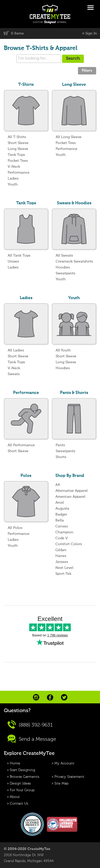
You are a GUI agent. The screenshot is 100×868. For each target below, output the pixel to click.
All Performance (21, 445)
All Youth (63, 350)
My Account (64, 763)
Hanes (61, 556)
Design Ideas (20, 783)
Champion (64, 532)
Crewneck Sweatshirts (74, 262)
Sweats (14, 374)
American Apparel (70, 497)
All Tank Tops (19, 256)
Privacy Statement (69, 777)
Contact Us (19, 804)
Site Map (61, 783)
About (15, 797)
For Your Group (22, 790)
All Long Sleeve (69, 137)
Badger (61, 515)
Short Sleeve (18, 143)
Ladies (13, 179)
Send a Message (32, 739)
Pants (60, 445)
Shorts (61, 457)
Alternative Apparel (72, 491)
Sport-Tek (63, 574)
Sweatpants (65, 273)
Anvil (60, 503)
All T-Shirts (17, 137)
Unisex (13, 262)
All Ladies (16, 350)
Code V (62, 538)
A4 (58, 485)
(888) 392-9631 (30, 725)
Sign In (91, 33)
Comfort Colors (69, 544)
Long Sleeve (18, 149)
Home (15, 763)
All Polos (15, 528)
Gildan (61, 550)
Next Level (64, 568)
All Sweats (64, 256)
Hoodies (63, 267)
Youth (13, 184)
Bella (60, 520)
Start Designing (22, 770)
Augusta (62, 509)
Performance (19, 173)
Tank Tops (16, 155)
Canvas (62, 526)
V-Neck (14, 167)
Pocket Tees (18, 161)
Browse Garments (24, 777)
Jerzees (62, 562)
